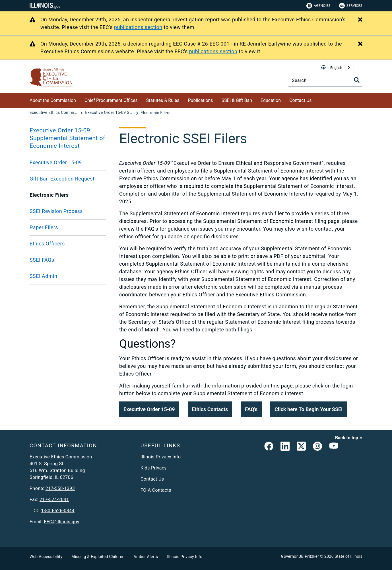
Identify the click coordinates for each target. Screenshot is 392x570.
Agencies (318, 6)
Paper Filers (44, 227)
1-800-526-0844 (58, 511)
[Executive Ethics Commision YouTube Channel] (334, 447)
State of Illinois (348, 556)
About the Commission (53, 100)
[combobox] (341, 68)
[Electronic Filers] (155, 113)
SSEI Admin (43, 276)
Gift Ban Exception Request (62, 179)
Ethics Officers (47, 244)
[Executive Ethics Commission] (54, 113)
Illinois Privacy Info (161, 457)
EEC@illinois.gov (62, 522)
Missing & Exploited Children (98, 557)
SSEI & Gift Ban (237, 100)
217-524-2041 (54, 500)
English (336, 68)
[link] (269, 447)
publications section (138, 27)
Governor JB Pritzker (300, 556)
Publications (201, 100)
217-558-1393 (60, 488)
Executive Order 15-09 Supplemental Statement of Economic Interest (67, 138)
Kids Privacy (153, 468)
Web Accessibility (46, 557)
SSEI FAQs (42, 260)
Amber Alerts (146, 557)
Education (271, 100)
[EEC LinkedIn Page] (285, 447)
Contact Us (301, 100)
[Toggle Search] (357, 80)
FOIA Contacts (156, 490)
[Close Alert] (360, 20)
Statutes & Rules (163, 100)
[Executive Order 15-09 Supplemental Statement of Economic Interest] (110, 113)
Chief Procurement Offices (111, 100)
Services (351, 6)
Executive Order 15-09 (56, 162)
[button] (149, 409)
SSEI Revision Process (56, 211)
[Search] (325, 80)
